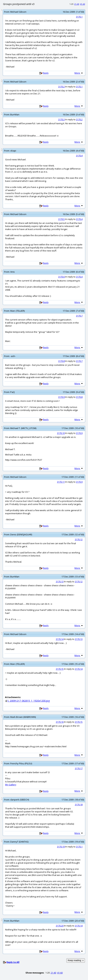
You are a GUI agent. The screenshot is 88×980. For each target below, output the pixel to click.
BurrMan (15, 114)
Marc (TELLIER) (17, 311)
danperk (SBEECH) (20, 800)
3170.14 (60, 639)
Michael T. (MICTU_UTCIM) (23, 428)
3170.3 (61, 119)
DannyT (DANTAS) (19, 842)
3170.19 (61, 847)
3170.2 (61, 87)
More (79, 73)
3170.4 (79, 156)
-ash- (13, 356)
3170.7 (79, 316)
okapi (13, 151)
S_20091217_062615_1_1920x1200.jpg (29, 701)
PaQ (12, 392)
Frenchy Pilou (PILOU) (21, 763)
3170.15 (60, 669)
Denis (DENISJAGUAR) (21, 534)
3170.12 (79, 539)
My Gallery (11, 785)
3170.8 (61, 361)
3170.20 (60, 926)
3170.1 (79, 17)
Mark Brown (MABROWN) (23, 717)
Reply (46, 73)
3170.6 (61, 277)
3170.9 (61, 397)
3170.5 (61, 219)
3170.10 (61, 433)
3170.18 (79, 805)
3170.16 (60, 722)
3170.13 (60, 581)
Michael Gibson (18, 12)
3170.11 (61, 482)
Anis (12, 272)
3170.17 (79, 768)
